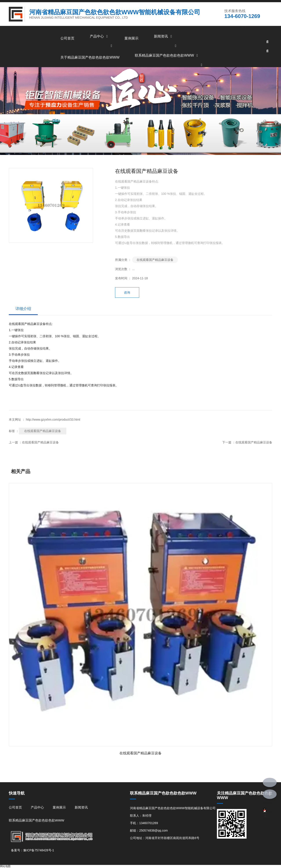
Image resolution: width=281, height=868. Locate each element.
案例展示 (131, 38)
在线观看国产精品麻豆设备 (155, 260)
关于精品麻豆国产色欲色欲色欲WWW (90, 57)
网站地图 (5, 866)
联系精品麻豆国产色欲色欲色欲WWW (167, 55)
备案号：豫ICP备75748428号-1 (32, 850)
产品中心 (99, 36)
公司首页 (67, 38)
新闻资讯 (164, 36)
